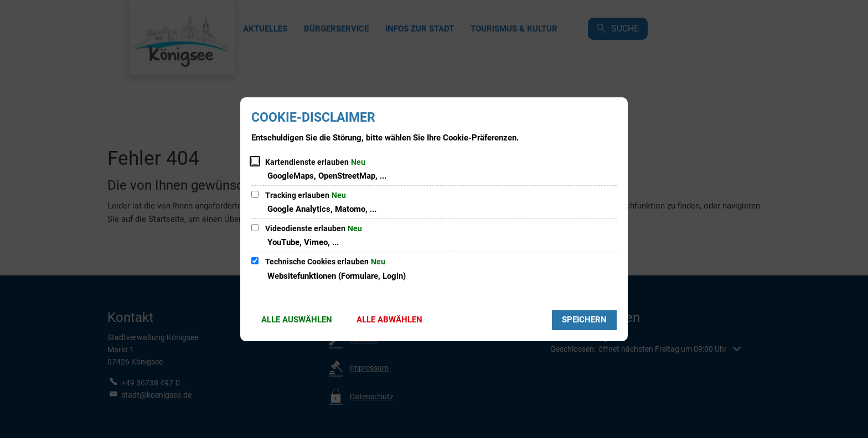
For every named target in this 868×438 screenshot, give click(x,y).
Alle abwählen (389, 320)
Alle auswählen (297, 320)
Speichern (584, 320)
